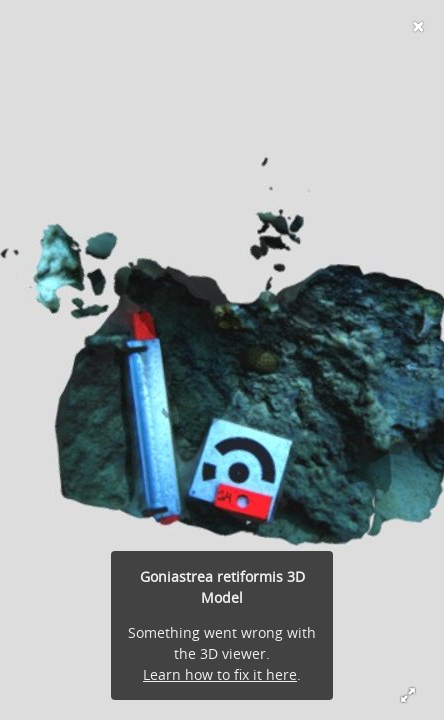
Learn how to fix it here (220, 674)
